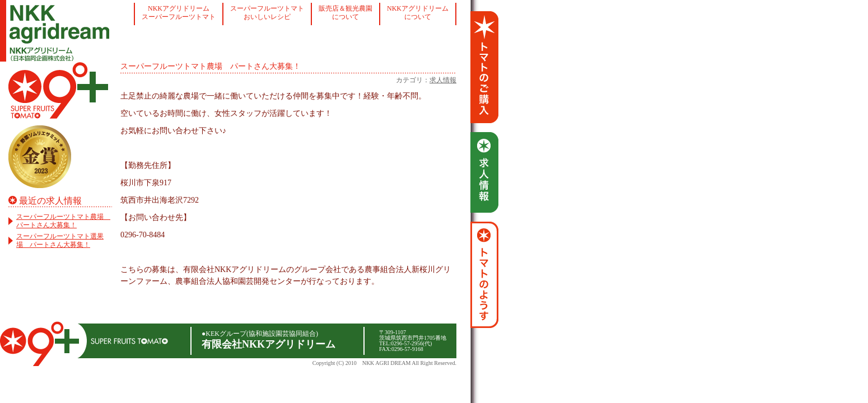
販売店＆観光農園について (346, 13)
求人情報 (443, 80)
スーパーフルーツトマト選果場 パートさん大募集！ (60, 240)
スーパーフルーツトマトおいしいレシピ (267, 13)
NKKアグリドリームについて (418, 13)
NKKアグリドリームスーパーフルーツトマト (179, 13)
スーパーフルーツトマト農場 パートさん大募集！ (63, 221)
